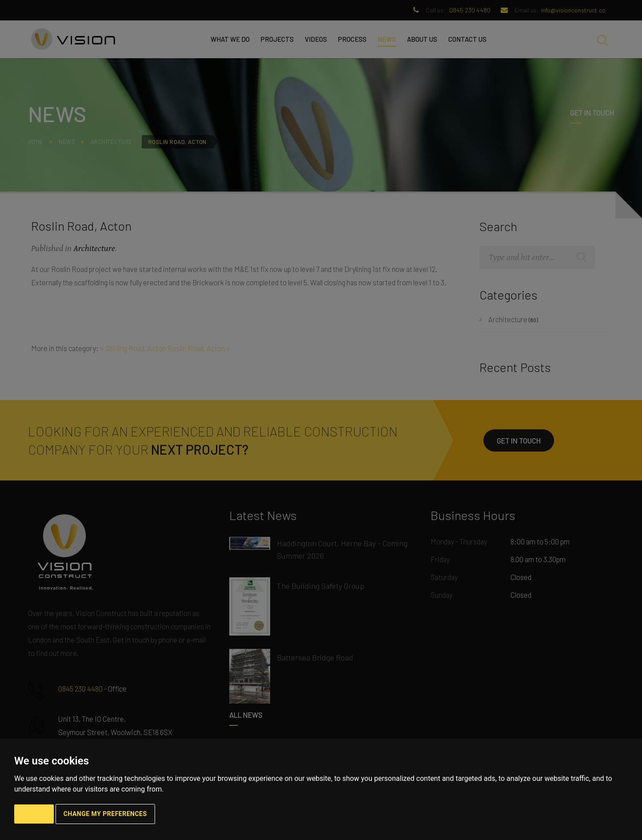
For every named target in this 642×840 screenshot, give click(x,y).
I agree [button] (34, 814)
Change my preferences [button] (105, 814)
